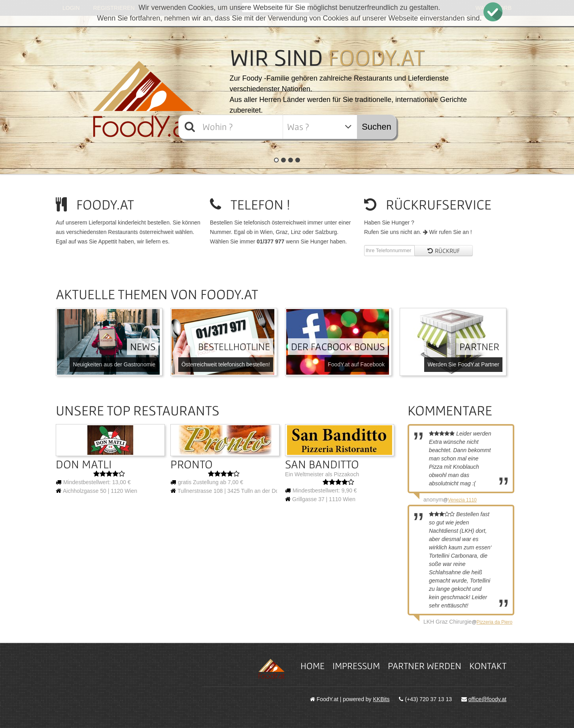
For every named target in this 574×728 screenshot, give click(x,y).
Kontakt (488, 666)
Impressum (356, 666)
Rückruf (444, 251)
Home (312, 666)
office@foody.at (487, 699)
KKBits (381, 699)
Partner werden (425, 666)
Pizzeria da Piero (494, 622)
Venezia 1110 (462, 500)
